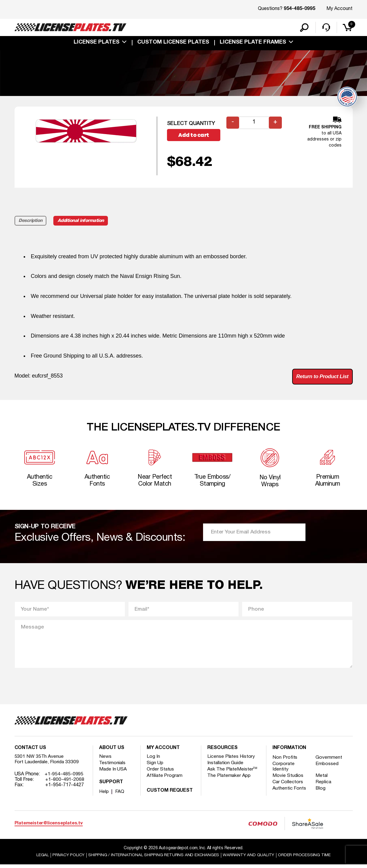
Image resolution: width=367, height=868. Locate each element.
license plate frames (253, 43)
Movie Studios (288, 779)
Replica (324, 785)
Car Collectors (288, 785)
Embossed (327, 767)
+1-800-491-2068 (65, 783)
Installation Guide (225, 766)
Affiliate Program (165, 779)
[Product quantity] (254, 123)
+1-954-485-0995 (64, 777)
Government (329, 761)
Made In (113, 773)
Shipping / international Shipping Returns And (154, 858)
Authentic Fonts (289, 792)
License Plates (97, 43)
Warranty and (249, 858)
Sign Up (155, 766)
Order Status (160, 773)
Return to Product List (321, 378)
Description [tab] (31, 222)
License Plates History (231, 760)
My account (163, 751)
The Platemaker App (229, 779)
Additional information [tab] (82, 222)
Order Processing (305, 858)
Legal (42, 858)
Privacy (68, 858)
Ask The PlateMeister (232, 773)
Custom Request (170, 794)
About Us (112, 751)
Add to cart (195, 136)
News (105, 760)
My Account (339, 9)
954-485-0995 (299, 9)
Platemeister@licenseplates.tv (49, 827)
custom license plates (173, 43)
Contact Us (30, 751)
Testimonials (112, 766)
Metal (322, 779)
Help (104, 795)
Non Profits (285, 761)
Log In (153, 760)
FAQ (120, 795)
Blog (321, 792)
